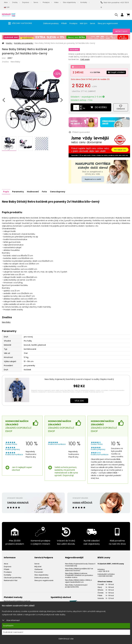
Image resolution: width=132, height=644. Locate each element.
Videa (56, 2)
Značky (15, 2)
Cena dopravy (59, 191)
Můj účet (38, 566)
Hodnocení (34, 191)
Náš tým (84, 23)
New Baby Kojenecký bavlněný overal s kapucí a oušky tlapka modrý (79, 379)
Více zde (79, 400)
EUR (7, 7)
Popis (6, 191)
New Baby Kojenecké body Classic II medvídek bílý (80, 564)
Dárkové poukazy (51, 23)
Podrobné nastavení (13, 632)
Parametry (18, 191)
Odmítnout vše (66, 639)
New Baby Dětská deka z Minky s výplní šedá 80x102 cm (79, 581)
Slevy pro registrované (108, 23)
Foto (45, 191)
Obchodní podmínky (13, 577)
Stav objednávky (69, 2)
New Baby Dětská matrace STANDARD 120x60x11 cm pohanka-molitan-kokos (79, 575)
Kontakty (84, 2)
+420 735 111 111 (103, 571)
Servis (36, 2)
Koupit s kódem (116, 72)
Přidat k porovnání (79, 132)
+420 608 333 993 (105, 576)
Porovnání (39, 572)
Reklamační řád (11, 580)
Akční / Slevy (121, 31)
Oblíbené (38, 569)
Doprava (26, 2)
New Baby (15, 62)
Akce (6, 2)
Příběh (64, 23)
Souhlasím (8, 626)
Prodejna (46, 2)
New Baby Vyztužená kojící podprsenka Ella (76, 585)
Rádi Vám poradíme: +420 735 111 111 (115, 5)
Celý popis (85, 59)
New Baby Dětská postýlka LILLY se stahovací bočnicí (79, 569)
